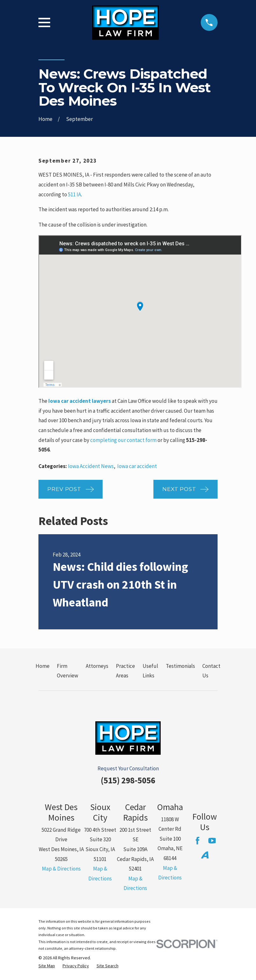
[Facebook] (198, 841)
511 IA (74, 194)
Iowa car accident (137, 466)
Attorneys (97, 666)
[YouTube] (212, 841)
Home (43, 666)
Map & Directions (61, 869)
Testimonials (180, 666)
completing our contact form (123, 440)
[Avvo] (205, 855)
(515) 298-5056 (128, 780)
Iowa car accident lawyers (80, 401)
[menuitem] (47, 966)
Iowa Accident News (91, 466)
